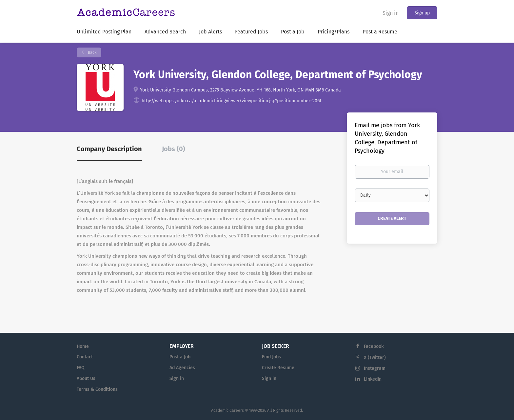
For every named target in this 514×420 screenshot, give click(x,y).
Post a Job (180, 357)
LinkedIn (373, 379)
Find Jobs (271, 357)
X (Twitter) (375, 358)
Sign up (422, 13)
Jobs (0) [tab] (174, 149)
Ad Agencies (182, 368)
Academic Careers (227, 410)
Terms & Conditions (97, 389)
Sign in (391, 13)
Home (83, 346)
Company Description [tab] (109, 149)
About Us (86, 379)
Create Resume (278, 368)
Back (92, 52)
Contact (85, 357)
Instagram (375, 368)
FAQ (81, 368)
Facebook (374, 346)
